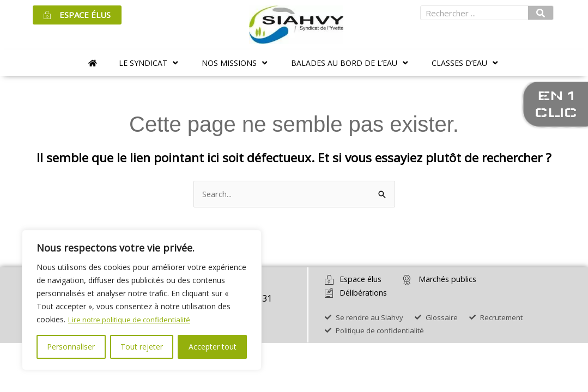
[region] (142, 300)
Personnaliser (71, 347)
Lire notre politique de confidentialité (133, 319)
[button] (149, 63)
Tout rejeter (142, 347)
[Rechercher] (541, 13)
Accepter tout (213, 347)
